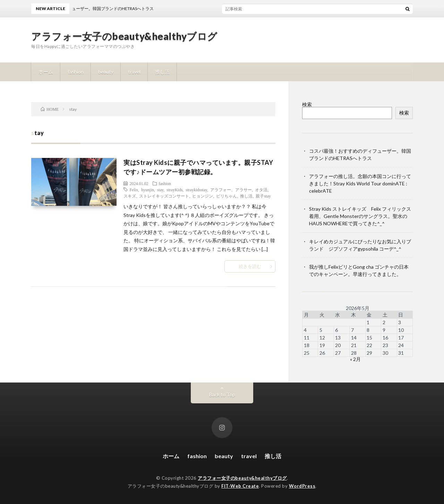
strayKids (174, 190)
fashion (76, 72)
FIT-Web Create (240, 486)
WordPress (302, 486)
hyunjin (148, 190)
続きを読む (250, 266)
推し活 (162, 72)
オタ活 (261, 190)
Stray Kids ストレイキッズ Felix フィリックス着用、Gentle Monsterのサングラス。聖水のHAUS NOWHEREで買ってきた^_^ (360, 216)
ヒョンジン (203, 196)
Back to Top (222, 394)
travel (134, 72)
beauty (106, 72)
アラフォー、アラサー (231, 190)
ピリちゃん (227, 196)
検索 (307, 104)
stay (160, 190)
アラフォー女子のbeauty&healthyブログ (124, 36)
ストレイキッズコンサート (164, 196)
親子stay (263, 196)
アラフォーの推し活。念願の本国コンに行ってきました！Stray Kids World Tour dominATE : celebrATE (360, 183)
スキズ (130, 196)
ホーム (46, 72)
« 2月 (355, 359)
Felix (134, 190)
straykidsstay (196, 190)
